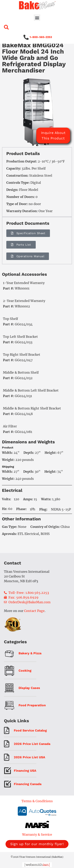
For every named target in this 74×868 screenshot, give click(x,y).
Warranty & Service (37, 840)
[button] (37, 18)
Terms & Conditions (37, 807)
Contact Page (34, 616)
